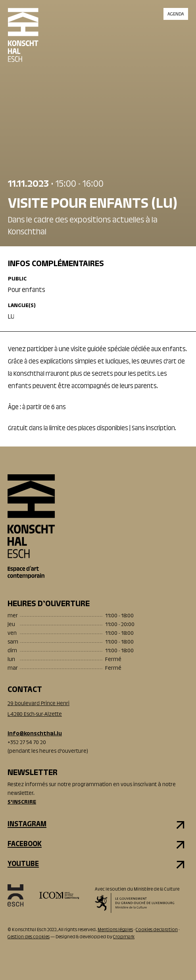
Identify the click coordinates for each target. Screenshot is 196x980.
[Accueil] (23, 42)
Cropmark (124, 937)
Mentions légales (115, 930)
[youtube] (98, 864)
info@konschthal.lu (35, 734)
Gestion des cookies (29, 937)
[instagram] (98, 825)
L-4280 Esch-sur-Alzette (35, 715)
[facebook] (98, 845)
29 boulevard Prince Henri (38, 704)
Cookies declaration (157, 930)
